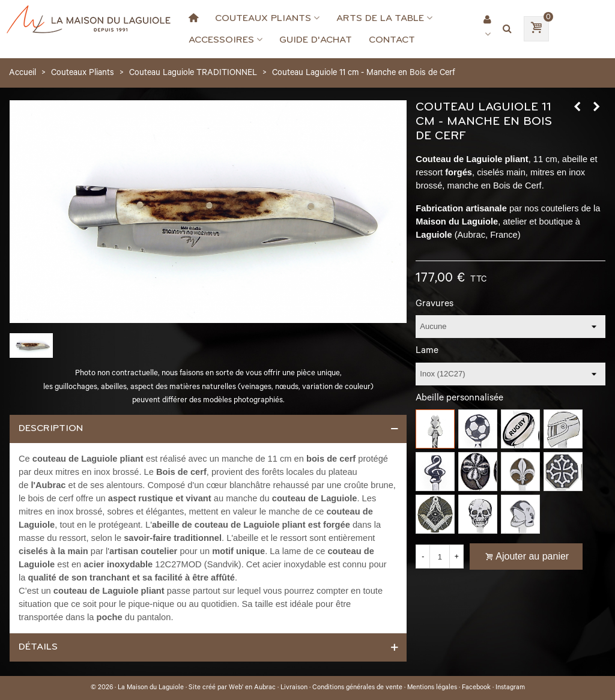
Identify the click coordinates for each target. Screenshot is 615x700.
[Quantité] (440, 557)
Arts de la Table (380, 18)
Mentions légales (432, 688)
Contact (392, 40)
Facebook (476, 688)
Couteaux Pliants (263, 18)
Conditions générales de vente (357, 688)
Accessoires (221, 40)
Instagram (510, 688)
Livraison (294, 688)
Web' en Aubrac (252, 688)
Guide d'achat (316, 40)
